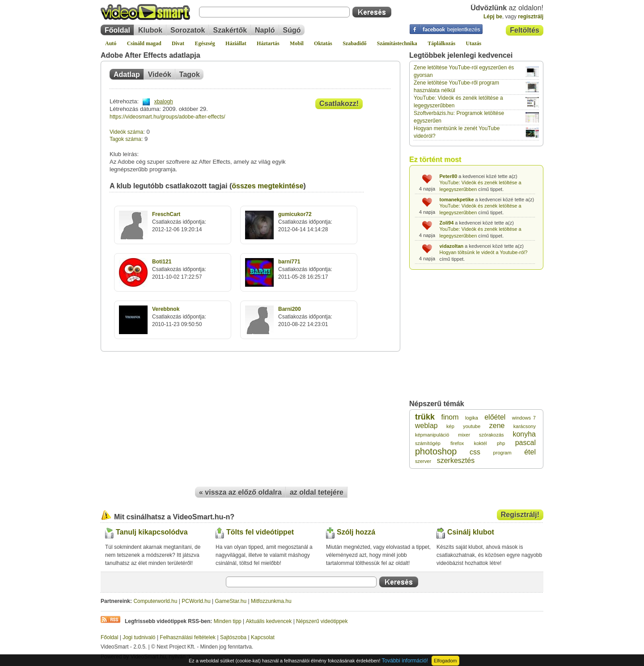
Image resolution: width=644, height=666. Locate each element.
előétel (495, 417)
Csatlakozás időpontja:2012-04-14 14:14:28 (305, 222)
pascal (525, 443)
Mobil (297, 43)
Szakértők (230, 30)
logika (472, 418)
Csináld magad (144, 43)
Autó (111, 43)
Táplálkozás (441, 43)
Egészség (205, 43)
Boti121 (162, 262)
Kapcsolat (263, 637)
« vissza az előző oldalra (240, 492)
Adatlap (127, 74)
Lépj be (493, 17)
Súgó (292, 30)
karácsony (525, 426)
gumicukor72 (295, 214)
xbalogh (164, 102)
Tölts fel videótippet (260, 532)
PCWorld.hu (196, 601)
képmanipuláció (432, 435)
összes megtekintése (267, 186)
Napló (265, 30)
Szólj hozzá (356, 532)
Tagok (190, 74)
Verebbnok (166, 309)
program (502, 453)
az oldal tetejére (317, 492)
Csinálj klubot (471, 532)
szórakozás (491, 435)
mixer (464, 435)
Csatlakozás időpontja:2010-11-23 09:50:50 (179, 317)
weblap (426, 426)
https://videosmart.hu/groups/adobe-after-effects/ (167, 117)
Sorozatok (188, 30)
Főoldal (117, 30)
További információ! (405, 661)
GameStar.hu (231, 601)
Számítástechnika (397, 43)
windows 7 (524, 418)
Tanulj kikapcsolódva (152, 532)
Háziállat (236, 43)
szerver (423, 461)
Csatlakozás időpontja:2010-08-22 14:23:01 (305, 317)
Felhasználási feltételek (188, 637)
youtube (472, 426)
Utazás (474, 43)
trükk (425, 417)
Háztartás (268, 43)
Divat (178, 43)
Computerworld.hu (155, 601)
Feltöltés (525, 30)
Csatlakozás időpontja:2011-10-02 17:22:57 (179, 269)
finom (450, 417)
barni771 (289, 262)
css (475, 452)
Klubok (150, 30)
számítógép (428, 443)
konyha (524, 434)
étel (530, 452)
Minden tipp (228, 621)
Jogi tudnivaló (139, 637)
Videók (160, 74)
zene (497, 426)
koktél (481, 443)
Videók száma (126, 132)
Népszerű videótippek (322, 621)
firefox (457, 443)
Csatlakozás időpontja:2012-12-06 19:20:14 (179, 222)
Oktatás (323, 43)
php (501, 443)
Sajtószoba (233, 637)
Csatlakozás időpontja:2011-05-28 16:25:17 (305, 269)
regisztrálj (531, 17)
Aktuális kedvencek (269, 621)
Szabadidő (354, 43)
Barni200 (290, 309)
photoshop (436, 451)
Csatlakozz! (339, 104)
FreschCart (166, 214)
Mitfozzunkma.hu (271, 601)
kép (450, 426)
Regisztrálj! (520, 515)
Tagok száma (125, 139)
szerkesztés (456, 460)
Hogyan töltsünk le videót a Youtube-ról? (484, 252)
